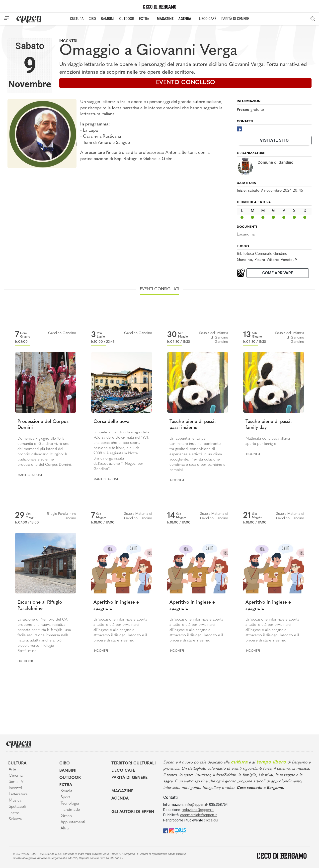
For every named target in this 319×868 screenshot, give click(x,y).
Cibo (65, 763)
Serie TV (16, 782)
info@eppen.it (196, 805)
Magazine (122, 791)
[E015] (181, 831)
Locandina (246, 234)
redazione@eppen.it (198, 810)
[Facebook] (239, 129)
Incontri (68, 41)
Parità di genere (129, 778)
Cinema (16, 776)
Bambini (68, 771)
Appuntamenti (73, 822)
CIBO (92, 19)
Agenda (120, 799)
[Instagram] (172, 831)
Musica (15, 801)
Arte (12, 769)
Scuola (66, 791)
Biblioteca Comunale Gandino (262, 254)
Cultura (17, 763)
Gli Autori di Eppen (133, 812)
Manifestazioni (30, 475)
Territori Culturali (134, 763)
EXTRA (144, 19)
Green (66, 816)
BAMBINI (108, 19)
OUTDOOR (127, 19)
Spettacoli (17, 807)
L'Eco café (123, 771)
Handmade (70, 810)
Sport (65, 797)
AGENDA (185, 19)
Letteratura (18, 794)
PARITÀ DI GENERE (235, 19)
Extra (66, 785)
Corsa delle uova (111, 422)
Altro (65, 828)
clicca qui (211, 820)
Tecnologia (70, 804)
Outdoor (25, 661)
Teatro (14, 813)
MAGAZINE (165, 19)
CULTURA (77, 19)
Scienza (15, 819)
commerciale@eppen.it (199, 815)
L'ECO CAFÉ (208, 19)
